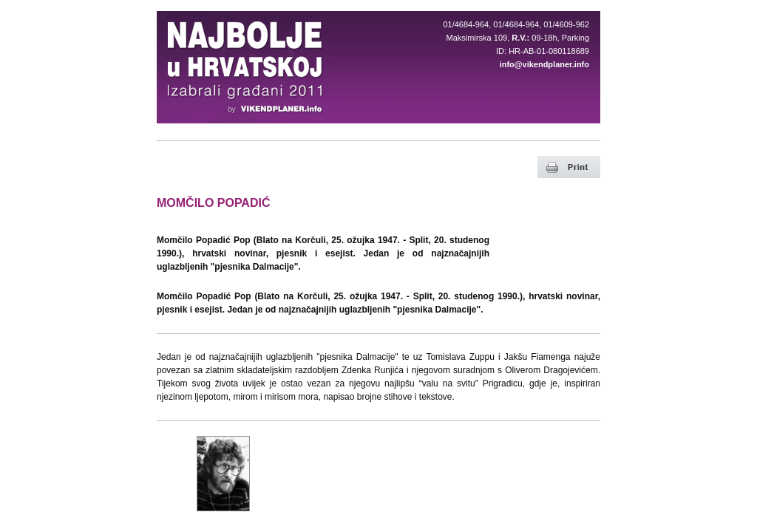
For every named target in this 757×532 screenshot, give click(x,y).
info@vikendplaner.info (544, 64)
